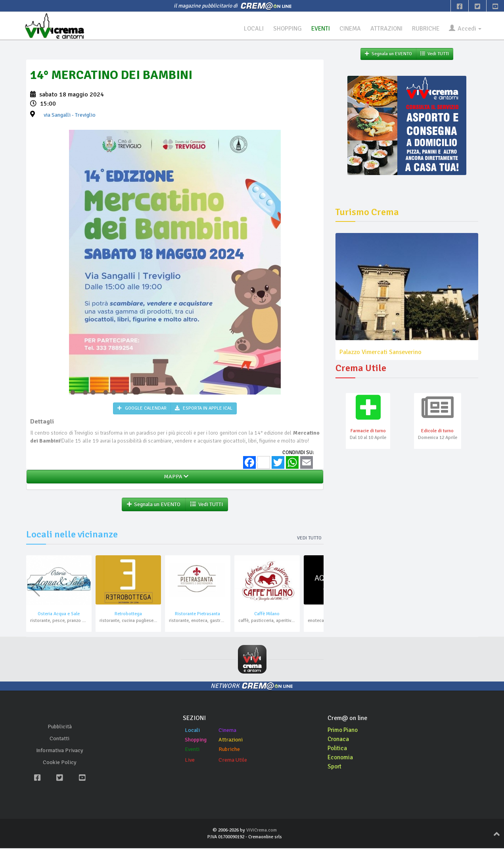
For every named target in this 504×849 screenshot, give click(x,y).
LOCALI (247, 29)
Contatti (59, 739)
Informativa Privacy (60, 751)
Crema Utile (233, 761)
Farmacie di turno (368, 432)
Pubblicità (60, 727)
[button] (314, 589)
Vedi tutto (309, 539)
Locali (192, 731)
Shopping (196, 740)
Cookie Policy (60, 763)
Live (190, 761)
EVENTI (316, 29)
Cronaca (339, 740)
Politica (338, 749)
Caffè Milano (267, 615)
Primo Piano (344, 731)
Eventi (192, 750)
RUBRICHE (424, 29)
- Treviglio (70, 115)
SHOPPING (282, 29)
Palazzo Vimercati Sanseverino (380, 352)
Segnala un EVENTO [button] (154, 505)
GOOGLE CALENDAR (142, 409)
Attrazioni (231, 740)
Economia (341, 758)
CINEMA (346, 29)
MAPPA (175, 477)
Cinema (227, 731)
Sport (335, 767)
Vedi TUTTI (207, 505)
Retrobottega (128, 615)
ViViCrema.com (262, 831)
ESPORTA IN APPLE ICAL (204, 409)
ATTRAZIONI (384, 29)
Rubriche (229, 750)
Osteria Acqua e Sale (59, 615)
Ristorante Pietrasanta (197, 615)
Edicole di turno (437, 432)
